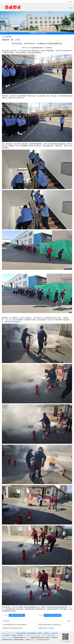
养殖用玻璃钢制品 (32, 633)
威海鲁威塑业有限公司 (19, 638)
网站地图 (28, 640)
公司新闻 (18, 40)
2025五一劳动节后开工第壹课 (53, 615)
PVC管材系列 (46, 633)
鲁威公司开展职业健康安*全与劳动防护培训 (50, 625)
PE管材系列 (13, 635)
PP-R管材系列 (54, 633)
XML (32, 640)
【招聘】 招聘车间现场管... (17, 615)
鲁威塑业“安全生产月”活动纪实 (46, 628)
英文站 (70, 2)
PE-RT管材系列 (5, 635)
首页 (12, 40)
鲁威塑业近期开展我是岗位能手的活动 (13, 628)
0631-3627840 (51, 635)
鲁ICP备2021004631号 (44, 640)
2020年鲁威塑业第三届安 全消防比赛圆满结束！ (15, 625)
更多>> (69, 621)
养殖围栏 (40, 633)
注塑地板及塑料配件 (21, 633)
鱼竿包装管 (20, 635)
